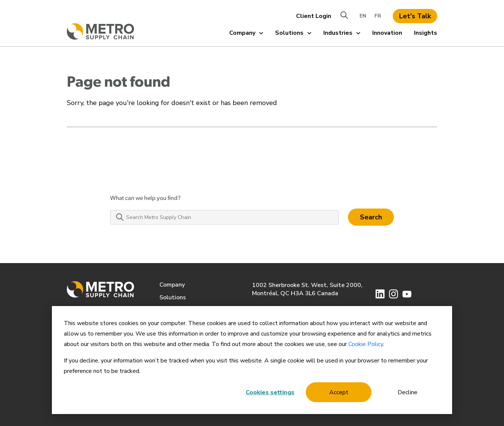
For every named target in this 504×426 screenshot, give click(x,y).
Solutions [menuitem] (173, 297)
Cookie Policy (366, 344)
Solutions (293, 33)
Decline (407, 392)
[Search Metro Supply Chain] (224, 217)
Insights (426, 33)
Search (371, 217)
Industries (342, 33)
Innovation (387, 33)
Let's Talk (415, 16)
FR (378, 16)
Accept (339, 392)
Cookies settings (270, 392)
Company (246, 33)
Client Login (314, 16)
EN (363, 16)
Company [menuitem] (172, 285)
